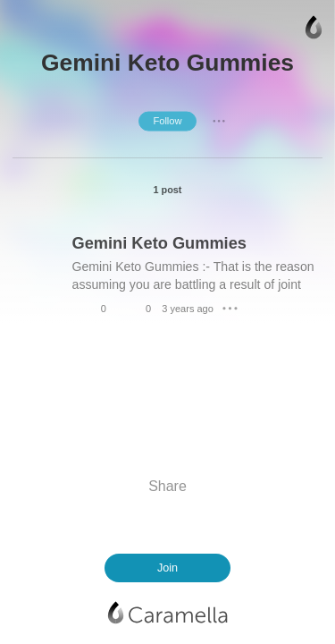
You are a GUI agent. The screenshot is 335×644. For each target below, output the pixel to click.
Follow (167, 121)
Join (167, 568)
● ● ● (219, 121)
